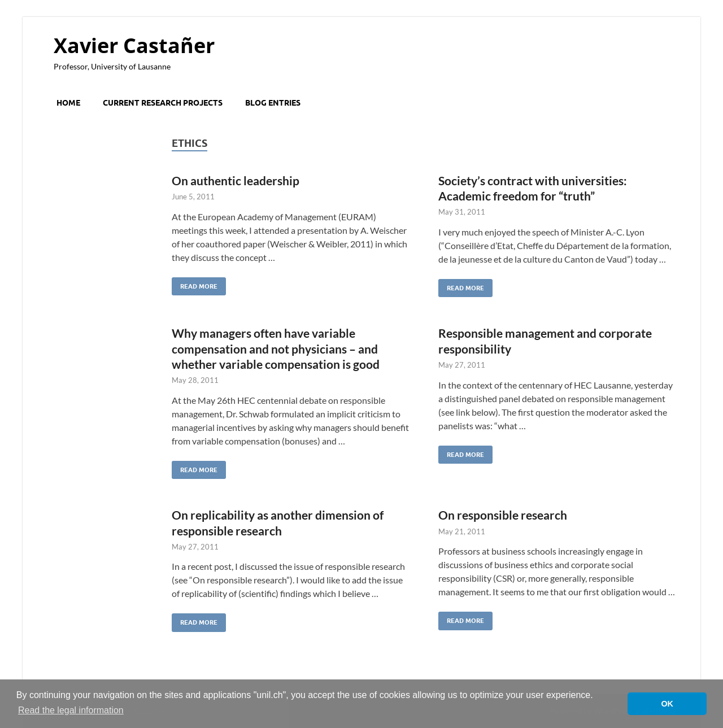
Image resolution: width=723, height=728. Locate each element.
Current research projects (163, 103)
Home (68, 103)
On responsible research (503, 515)
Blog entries (273, 103)
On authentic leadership (236, 180)
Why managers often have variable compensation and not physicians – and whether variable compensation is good (276, 348)
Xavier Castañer (134, 45)
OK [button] (667, 704)
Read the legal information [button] (71, 710)
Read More (195, 284)
